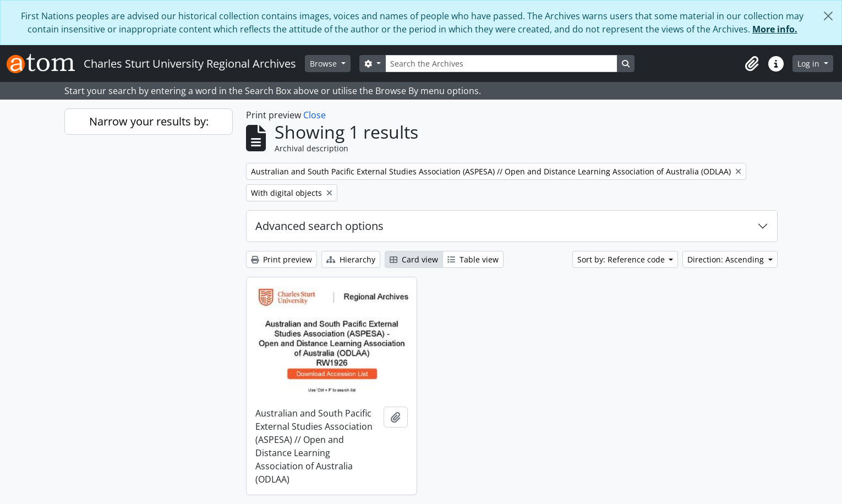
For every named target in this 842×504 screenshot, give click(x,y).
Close (315, 115)
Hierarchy (351, 259)
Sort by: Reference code (622, 259)
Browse (324, 64)
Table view (473, 259)
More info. (775, 29)
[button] (752, 64)
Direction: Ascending (727, 259)
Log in (810, 64)
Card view (414, 259)
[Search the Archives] (501, 64)
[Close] (828, 16)
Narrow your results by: (149, 121)
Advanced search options (319, 226)
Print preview (281, 259)
